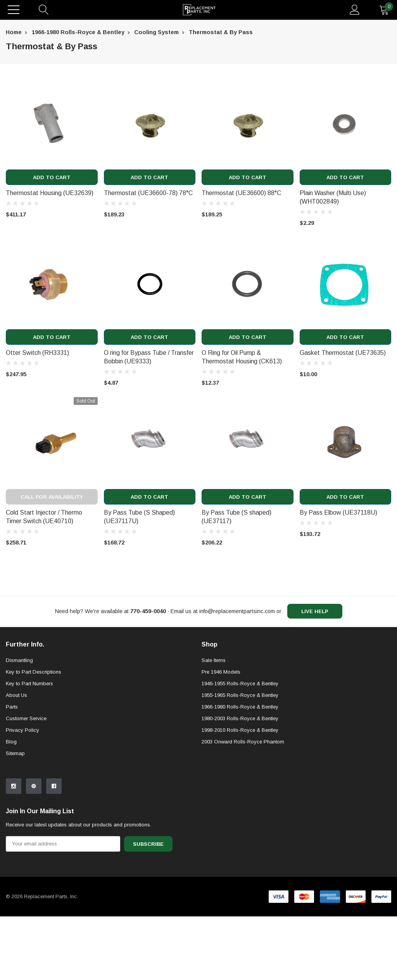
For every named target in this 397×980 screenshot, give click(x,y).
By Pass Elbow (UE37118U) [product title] (338, 512)
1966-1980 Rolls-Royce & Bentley (240, 770)
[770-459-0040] (148, 611)
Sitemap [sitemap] (15, 817)
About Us (16, 759)
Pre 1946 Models (221, 735)
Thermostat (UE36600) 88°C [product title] (241, 193)
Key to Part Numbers (29, 747)
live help (315, 611)
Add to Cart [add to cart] (52, 177)
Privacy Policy (22, 794)
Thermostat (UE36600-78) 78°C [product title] (148, 193)
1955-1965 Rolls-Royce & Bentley (240, 759)
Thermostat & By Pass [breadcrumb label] (221, 32)
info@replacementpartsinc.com (237, 611)
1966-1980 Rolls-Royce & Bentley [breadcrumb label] (78, 32)
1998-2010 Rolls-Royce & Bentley (240, 794)
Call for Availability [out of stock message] (52, 497)
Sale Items (214, 724)
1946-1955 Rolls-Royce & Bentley (240, 747)
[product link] (52, 124)
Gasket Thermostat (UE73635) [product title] (343, 353)
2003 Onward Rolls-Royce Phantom (243, 805)
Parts (12, 770)
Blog (11, 805)
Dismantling (19, 724)
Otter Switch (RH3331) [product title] (37, 353)
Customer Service (26, 782)
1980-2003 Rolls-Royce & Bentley (240, 782)
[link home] (199, 10)
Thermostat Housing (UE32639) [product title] (50, 193)
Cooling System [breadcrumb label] (156, 32)
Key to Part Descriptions (34, 735)
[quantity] (384, 10)
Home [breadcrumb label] (14, 32)
